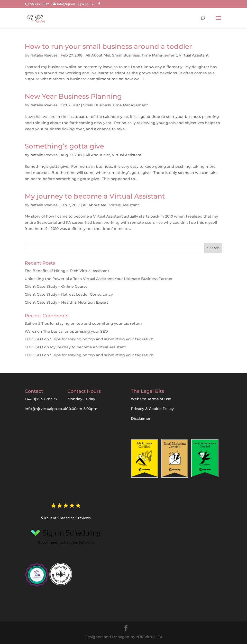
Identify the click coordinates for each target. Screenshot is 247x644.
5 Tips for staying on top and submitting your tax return (90, 323)
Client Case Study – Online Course (56, 286)
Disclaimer (141, 418)
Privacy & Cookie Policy (152, 409)
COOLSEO (34, 339)
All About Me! (98, 55)
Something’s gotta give (64, 146)
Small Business (126, 55)
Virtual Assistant (194, 55)
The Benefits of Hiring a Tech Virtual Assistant (67, 271)
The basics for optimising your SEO (76, 331)
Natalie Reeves (44, 55)
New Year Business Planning (73, 96)
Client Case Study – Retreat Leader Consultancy (69, 294)
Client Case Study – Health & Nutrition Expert (66, 302)
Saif (28, 323)
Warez (30, 331)
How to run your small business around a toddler (108, 46)
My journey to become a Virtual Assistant (95, 196)
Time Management (159, 55)
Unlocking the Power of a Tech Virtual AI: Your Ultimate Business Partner (99, 279)
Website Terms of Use (151, 399)
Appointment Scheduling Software (66, 535)
